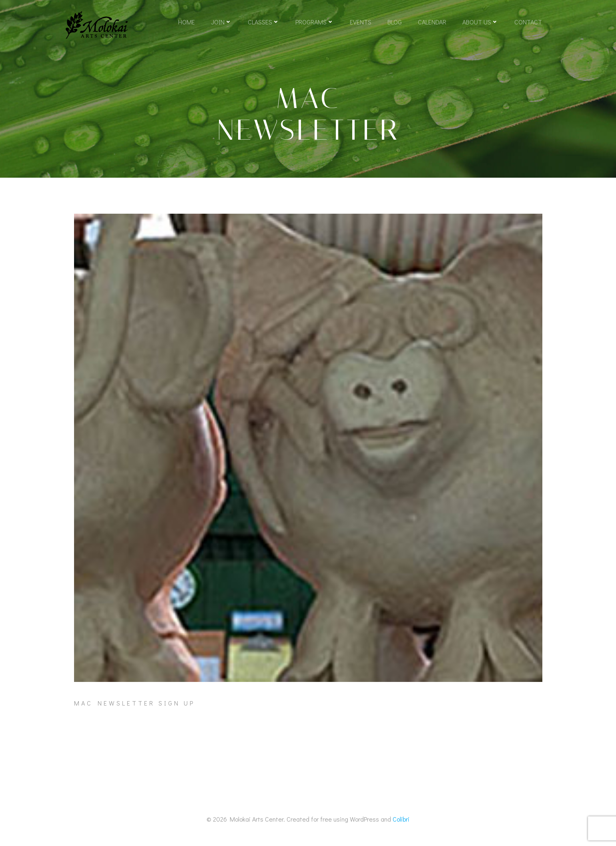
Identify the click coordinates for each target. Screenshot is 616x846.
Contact (528, 22)
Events (361, 22)
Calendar (432, 22)
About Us (480, 22)
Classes (264, 22)
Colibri (401, 819)
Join (221, 22)
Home (187, 22)
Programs (315, 22)
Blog (395, 22)
